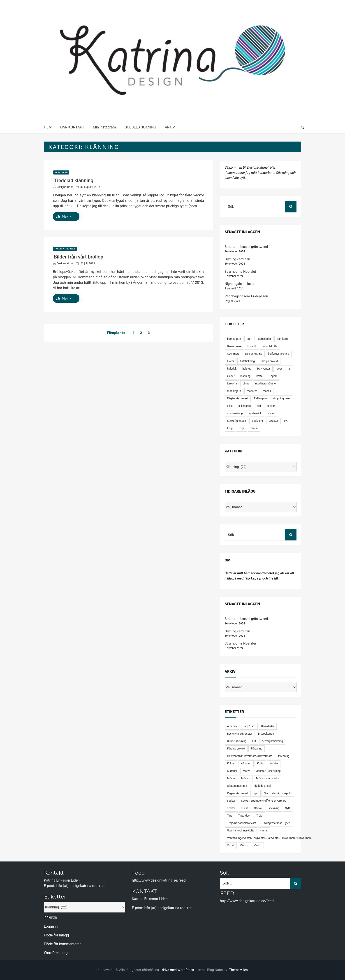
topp (230, 428)
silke (230, 406)
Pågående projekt (238, 398)
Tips (230, 816)
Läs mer (64, 216)
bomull (252, 346)
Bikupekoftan (266, 734)
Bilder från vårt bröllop (79, 257)
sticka (271, 413)
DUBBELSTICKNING (140, 127)
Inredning (284, 756)
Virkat (231, 845)
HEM (48, 127)
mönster (252, 391)
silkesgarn (245, 406)
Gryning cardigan (237, 259)
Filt (254, 741)
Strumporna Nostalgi (240, 272)
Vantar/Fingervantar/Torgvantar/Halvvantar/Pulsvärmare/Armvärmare (269, 838)
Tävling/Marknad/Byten (276, 823)
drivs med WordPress (178, 970)
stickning (274, 808)
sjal (259, 406)
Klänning (246, 764)
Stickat (258, 808)
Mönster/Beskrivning (268, 771)
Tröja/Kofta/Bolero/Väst (242, 823)
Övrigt (258, 845)
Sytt (288, 808)
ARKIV (170, 127)
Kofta (260, 764)
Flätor (231, 361)
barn (250, 339)
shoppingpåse (281, 398)
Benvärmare (234, 346)
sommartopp (235, 413)
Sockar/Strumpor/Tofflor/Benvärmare (264, 801)
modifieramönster (266, 384)
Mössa (231, 778)
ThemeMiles (238, 970)
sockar (231, 801)
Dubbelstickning (237, 741)
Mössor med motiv (267, 778)
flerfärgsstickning (279, 354)
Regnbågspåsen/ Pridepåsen (246, 296)
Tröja (242, 428)
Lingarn (273, 376)
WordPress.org (56, 953)
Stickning (257, 421)
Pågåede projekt (263, 786)
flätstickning (247, 361)
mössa (267, 391)
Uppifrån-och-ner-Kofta (241, 831)
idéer (279, 369)
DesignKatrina (65, 187)
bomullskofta (269, 346)
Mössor (246, 778)
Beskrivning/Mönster (240, 734)
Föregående (116, 333)
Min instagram (104, 127)
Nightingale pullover (240, 284)
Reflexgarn (260, 398)
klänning (245, 376)
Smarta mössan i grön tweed (246, 247)
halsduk (232, 369)
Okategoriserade (237, 786)
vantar (254, 428)
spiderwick (255, 413)
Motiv (246, 771)
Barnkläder (265, 339)
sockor (271, 406)
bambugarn (234, 339)
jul (289, 369)
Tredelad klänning (74, 180)
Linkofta (232, 384)
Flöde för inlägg (57, 935)
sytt (286, 421)
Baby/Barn (61, 172)
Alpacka (232, 726)
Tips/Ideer (244, 816)
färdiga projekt (269, 361)
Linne (246, 384)
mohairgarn (234, 391)
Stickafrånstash (237, 421)
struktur (273, 421)
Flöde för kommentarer (62, 944)
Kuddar (274, 764)
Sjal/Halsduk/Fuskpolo (278, 793)
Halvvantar (264, 369)
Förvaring (257, 749)
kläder (231, 376)
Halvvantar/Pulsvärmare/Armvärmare (250, 756)
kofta (259, 376)
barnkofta (283, 339)
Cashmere (233, 354)
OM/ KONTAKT (72, 127)
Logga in (51, 926)
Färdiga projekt (65, 249)
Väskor (244, 845)
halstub (247, 369)
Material (232, 771)
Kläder (231, 764)
